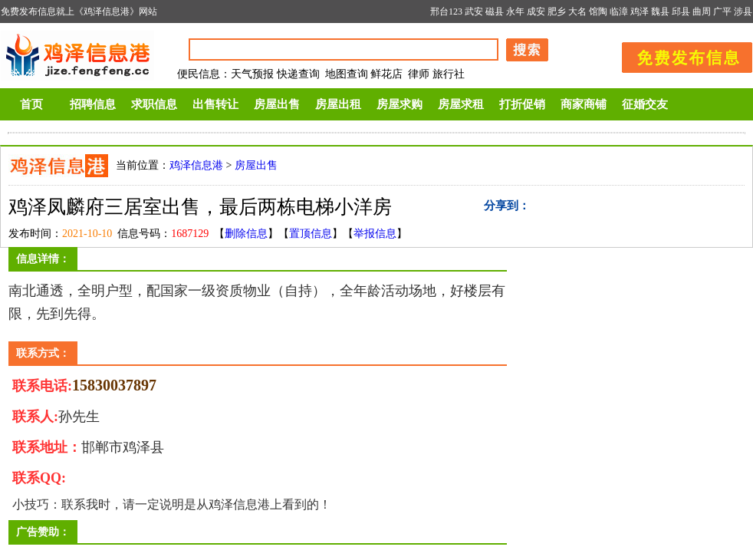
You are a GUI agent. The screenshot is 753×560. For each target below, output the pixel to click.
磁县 (495, 12)
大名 (577, 12)
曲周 (702, 12)
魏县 (660, 12)
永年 (515, 12)
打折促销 (522, 104)
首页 (31, 104)
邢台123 (446, 12)
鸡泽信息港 (196, 165)
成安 (536, 12)
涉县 (743, 12)
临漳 (619, 12)
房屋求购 (400, 104)
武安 (474, 12)
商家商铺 (584, 104)
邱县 (681, 12)
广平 (722, 12)
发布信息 (679, 55)
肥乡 (557, 12)
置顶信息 (311, 234)
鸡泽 (640, 12)
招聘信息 (93, 104)
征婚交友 (645, 104)
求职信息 (154, 104)
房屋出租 (338, 104)
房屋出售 (277, 104)
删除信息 (246, 234)
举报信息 (375, 234)
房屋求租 (461, 104)
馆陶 (598, 12)
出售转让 (215, 104)
